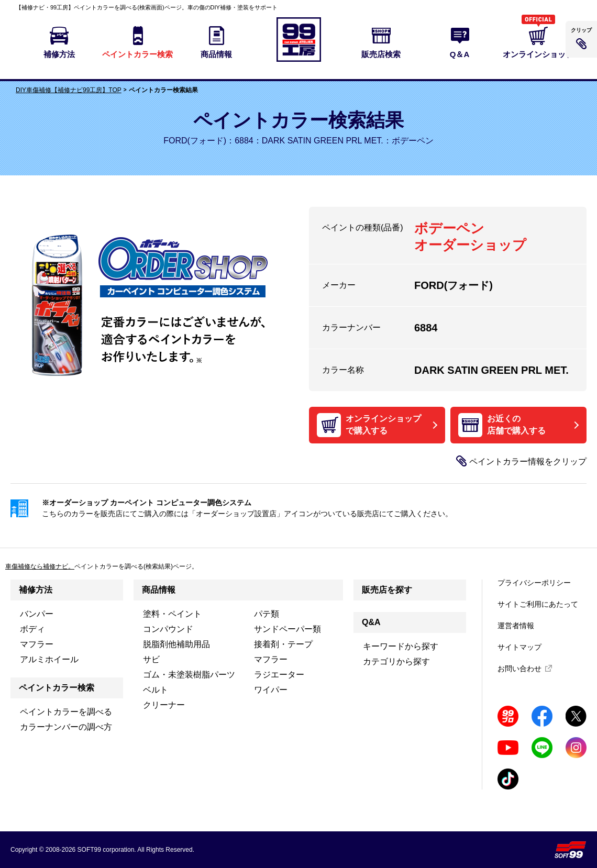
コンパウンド (168, 629)
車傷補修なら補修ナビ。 (40, 566)
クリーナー (164, 705)
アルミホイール (49, 659)
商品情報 (159, 590)
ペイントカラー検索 (57, 688)
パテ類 (267, 614)
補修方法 (36, 590)
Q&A (371, 622)
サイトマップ (519, 647)
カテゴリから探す (396, 661)
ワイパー (271, 690)
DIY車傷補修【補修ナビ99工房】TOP (69, 90)
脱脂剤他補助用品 (176, 644)
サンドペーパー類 (288, 629)
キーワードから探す (401, 646)
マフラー (37, 644)
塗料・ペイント (172, 614)
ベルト (156, 690)
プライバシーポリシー (534, 583)
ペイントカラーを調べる (66, 712)
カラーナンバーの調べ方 (66, 727)
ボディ (32, 629)
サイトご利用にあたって (538, 604)
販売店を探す (387, 590)
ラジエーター (279, 675)
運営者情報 (516, 626)
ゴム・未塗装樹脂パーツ (189, 675)
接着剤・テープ (283, 644)
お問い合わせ (519, 669)
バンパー (37, 614)
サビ (151, 659)
